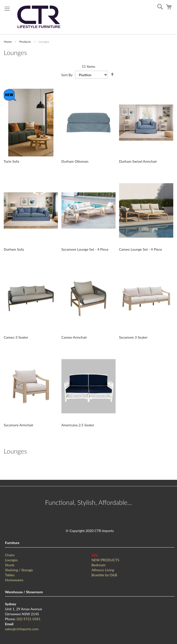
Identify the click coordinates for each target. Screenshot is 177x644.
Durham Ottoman (75, 161)
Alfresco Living (103, 570)
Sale (95, 555)
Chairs (10, 555)
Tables (10, 575)
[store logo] (39, 17)
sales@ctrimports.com (22, 629)
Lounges (11, 560)
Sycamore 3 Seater (133, 337)
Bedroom (99, 565)
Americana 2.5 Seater (78, 425)
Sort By (67, 75)
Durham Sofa (14, 249)
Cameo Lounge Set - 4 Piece (141, 249)
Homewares (14, 580)
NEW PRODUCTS (105, 560)
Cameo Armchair (74, 337)
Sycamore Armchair (19, 425)
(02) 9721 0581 (28, 619)
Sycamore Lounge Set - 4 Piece (85, 249)
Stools (10, 565)
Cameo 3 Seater (16, 337)
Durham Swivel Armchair (138, 161)
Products (25, 42)
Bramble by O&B (104, 575)
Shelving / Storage (19, 570)
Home (8, 42)
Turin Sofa (11, 161)
